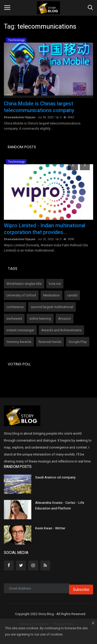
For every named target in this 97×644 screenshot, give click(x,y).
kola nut (55, 284)
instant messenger (20, 330)
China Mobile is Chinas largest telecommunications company (39, 107)
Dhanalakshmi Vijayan (20, 117)
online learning (40, 319)
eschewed (14, 319)
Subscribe (81, 590)
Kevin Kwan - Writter (50, 528)
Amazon (65, 319)
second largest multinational (52, 307)
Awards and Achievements (61, 330)
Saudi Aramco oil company (55, 477)
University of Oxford (21, 295)
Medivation (51, 295)
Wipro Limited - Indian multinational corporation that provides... (45, 229)
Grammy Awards (19, 342)
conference (15, 307)
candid (72, 295)
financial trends (50, 342)
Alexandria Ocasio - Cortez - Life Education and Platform (60, 505)
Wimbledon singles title (24, 284)
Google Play (78, 342)
